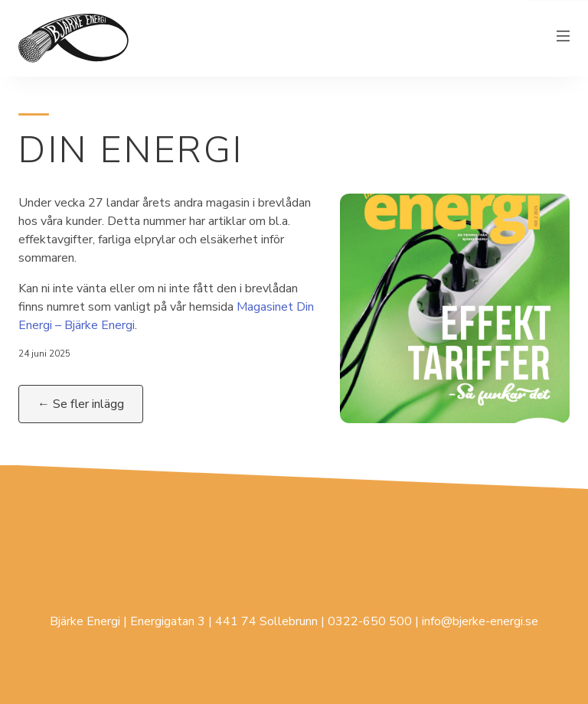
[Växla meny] (563, 38)
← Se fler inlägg (81, 404)
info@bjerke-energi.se (480, 621)
